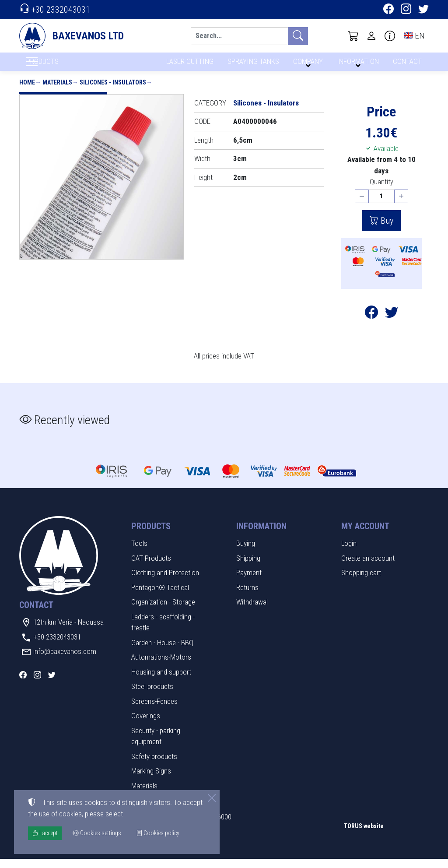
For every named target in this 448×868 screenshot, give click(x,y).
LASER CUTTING (187, 65)
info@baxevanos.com (65, 661)
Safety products (154, 765)
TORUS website (364, 835)
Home (27, 91)
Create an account (368, 567)
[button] (353, 36)
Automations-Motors (161, 666)
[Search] (239, 36)
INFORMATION (357, 65)
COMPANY (307, 65)
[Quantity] (381, 206)
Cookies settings (48, 855)
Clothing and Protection (165, 582)
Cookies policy (158, 833)
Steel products (152, 696)
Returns (247, 596)
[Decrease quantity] (362, 206)
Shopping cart (361, 582)
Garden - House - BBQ (162, 651)
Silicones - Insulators (113, 91)
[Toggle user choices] (371, 36)
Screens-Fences (154, 710)
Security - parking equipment (156, 745)
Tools (139, 552)
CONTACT (407, 65)
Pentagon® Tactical (160, 596)
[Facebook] (388, 10)
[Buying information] (390, 36)
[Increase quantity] (401, 206)
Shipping (248, 567)
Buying (246, 552)
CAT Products (151, 567)
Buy (386, 229)
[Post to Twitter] (392, 323)
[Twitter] (423, 10)
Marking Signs (151, 780)
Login (349, 552)
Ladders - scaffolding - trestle (163, 631)
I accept (45, 833)
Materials (57, 91)
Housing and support (161, 681)
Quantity (381, 191)
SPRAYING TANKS (252, 65)
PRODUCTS (63, 66)
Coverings (146, 725)
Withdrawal (252, 611)
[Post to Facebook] (371, 323)
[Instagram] (406, 10)
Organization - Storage (163, 611)
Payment (249, 582)
